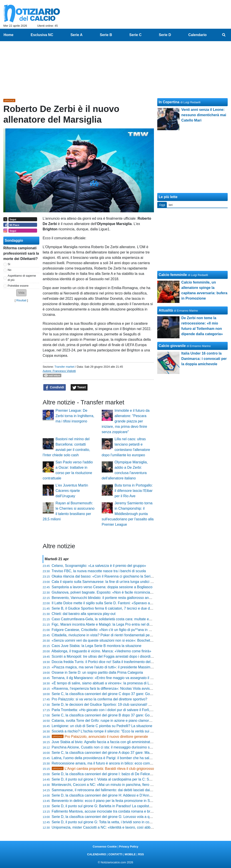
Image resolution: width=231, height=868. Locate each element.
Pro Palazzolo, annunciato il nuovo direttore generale (100, 737)
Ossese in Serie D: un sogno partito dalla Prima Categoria (97, 672)
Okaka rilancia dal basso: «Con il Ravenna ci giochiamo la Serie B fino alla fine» (115, 576)
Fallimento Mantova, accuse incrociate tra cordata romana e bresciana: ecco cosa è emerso (124, 811)
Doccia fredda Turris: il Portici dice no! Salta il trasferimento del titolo (105, 662)
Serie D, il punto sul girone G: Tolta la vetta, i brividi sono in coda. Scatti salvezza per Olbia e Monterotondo (136, 822)
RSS (141, 854)
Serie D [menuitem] (165, 35)
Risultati (21, 300)
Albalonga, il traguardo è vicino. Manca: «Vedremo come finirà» (101, 651)
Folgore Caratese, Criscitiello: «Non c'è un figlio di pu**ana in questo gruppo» (113, 630)
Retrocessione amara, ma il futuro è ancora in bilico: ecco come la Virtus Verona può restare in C (128, 763)
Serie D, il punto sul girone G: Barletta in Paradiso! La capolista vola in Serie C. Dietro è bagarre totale (132, 806)
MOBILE (130, 854)
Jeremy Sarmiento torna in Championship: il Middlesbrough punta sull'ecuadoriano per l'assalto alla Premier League (128, 514)
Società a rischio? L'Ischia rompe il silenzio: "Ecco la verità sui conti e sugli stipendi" (118, 731)
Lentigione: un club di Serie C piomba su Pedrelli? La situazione (102, 726)
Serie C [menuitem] (135, 35)
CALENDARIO (97, 854)
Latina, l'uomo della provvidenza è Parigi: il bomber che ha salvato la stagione (113, 758)
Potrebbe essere (18, 286)
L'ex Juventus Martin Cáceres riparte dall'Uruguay (72, 491)
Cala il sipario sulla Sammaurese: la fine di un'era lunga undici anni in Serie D (113, 582)
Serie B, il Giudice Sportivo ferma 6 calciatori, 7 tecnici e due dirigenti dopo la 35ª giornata (122, 608)
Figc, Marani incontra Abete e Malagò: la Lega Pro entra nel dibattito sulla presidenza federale (126, 624)
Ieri (171, 205)
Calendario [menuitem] (198, 35)
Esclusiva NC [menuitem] (42, 35)
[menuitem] (224, 35)
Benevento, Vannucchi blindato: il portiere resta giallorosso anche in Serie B (111, 598)
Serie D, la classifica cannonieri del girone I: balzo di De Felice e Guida (108, 774)
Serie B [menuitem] (106, 35)
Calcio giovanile (172, 346)
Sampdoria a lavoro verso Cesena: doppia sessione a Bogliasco (102, 587)
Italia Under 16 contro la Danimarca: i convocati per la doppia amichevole (204, 359)
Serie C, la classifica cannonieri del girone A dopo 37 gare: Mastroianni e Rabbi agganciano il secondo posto (137, 753)
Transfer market (64, 367)
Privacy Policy (129, 847)
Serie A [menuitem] (77, 35)
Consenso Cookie (105, 847)
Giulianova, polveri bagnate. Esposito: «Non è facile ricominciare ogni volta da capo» (118, 592)
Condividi (55, 387)
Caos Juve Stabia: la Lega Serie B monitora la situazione (97, 646)
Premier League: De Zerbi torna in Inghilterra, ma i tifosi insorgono (75, 416)
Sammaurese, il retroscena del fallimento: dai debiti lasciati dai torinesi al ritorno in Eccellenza (125, 790)
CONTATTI (115, 854)
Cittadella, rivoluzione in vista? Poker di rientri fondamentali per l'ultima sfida (112, 635)
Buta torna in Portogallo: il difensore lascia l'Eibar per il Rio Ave (134, 491)
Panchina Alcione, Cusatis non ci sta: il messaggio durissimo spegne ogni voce (114, 747)
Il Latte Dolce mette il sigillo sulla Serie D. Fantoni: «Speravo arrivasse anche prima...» (120, 603)
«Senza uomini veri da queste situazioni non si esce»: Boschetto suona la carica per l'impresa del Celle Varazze (140, 640)
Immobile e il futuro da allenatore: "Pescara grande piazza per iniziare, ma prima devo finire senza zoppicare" (126, 421)
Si (9, 264)
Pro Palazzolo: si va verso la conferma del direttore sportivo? (100, 699)
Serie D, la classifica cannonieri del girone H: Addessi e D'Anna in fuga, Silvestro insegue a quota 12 (131, 795)
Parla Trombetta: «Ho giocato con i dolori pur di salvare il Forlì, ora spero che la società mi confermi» (131, 710)
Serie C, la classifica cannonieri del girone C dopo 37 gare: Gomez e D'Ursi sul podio (119, 694)
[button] (21, 293)
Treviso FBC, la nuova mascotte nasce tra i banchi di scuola (99, 571)
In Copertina (169, 102)
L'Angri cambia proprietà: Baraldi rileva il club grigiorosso (103, 769)
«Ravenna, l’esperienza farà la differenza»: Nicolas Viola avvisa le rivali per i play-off (118, 689)
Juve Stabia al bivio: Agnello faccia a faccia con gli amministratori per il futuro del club (119, 742)
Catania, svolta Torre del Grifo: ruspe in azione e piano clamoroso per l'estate (112, 721)
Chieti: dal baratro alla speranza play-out (84, 614)
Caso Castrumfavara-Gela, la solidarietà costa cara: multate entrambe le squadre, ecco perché (126, 619)
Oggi (162, 205)
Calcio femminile (173, 275)
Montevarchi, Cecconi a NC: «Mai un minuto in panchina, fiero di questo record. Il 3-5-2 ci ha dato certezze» (137, 785)
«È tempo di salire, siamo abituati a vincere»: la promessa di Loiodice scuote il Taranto (120, 683)
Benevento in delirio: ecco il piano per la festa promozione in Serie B (106, 801)
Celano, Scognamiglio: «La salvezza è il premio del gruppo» (99, 566)
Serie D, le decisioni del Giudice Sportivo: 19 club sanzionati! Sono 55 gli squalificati (118, 705)
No (10, 270)
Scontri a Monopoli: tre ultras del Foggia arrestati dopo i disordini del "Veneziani (114, 656)
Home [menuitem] (8, 35)
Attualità (166, 310)
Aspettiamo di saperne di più (22, 278)
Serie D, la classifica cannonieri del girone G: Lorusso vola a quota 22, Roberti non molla (121, 817)
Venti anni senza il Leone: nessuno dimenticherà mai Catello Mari (204, 115)
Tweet (79, 387)
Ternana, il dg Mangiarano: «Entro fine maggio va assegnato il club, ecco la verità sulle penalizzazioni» (132, 678)
